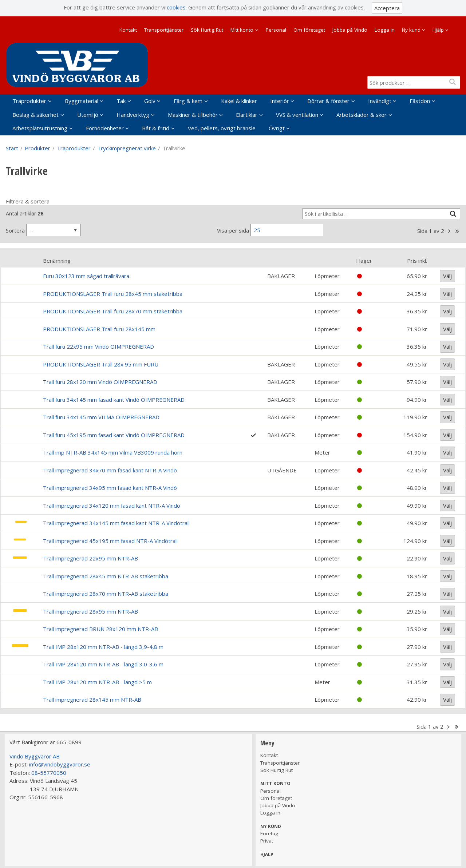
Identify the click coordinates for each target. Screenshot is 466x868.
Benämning (57, 261)
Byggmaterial (82, 101)
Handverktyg (133, 115)
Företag (269, 833)
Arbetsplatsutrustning (40, 128)
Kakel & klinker (239, 101)
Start (12, 148)
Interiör (280, 101)
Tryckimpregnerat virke (127, 148)
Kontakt (128, 30)
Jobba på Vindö (350, 30)
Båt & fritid (156, 128)
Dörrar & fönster (328, 101)
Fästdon (420, 101)
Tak (121, 101)
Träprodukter (29, 101)
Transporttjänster (164, 30)
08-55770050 (49, 773)
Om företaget (309, 30)
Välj (447, 276)
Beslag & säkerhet (35, 115)
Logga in (385, 30)
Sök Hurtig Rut (207, 30)
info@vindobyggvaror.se (60, 764)
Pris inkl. (417, 261)
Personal (276, 30)
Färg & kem (188, 101)
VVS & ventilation (297, 115)
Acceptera (387, 8)
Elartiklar (247, 115)
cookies (176, 7)
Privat (267, 841)
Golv (150, 101)
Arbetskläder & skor (362, 115)
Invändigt (380, 101)
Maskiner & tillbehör (193, 115)
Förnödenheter (105, 128)
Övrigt (277, 128)
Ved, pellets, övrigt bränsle (222, 128)
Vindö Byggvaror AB (35, 756)
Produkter (37, 148)
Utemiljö (88, 115)
